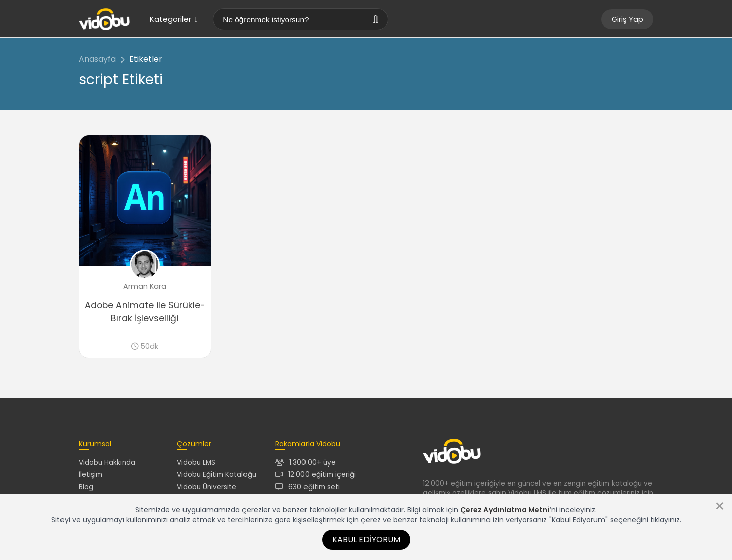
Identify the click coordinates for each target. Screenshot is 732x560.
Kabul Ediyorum (366, 540)
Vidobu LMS (196, 462)
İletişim (90, 475)
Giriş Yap (627, 19)
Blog (86, 487)
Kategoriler (173, 19)
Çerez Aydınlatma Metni (505, 510)
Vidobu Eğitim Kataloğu (217, 475)
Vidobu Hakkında (107, 462)
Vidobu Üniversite (207, 487)
